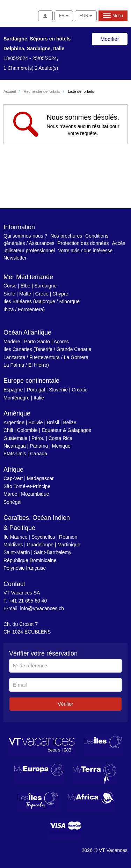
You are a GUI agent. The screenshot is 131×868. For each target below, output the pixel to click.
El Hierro (38, 365)
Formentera (30, 309)
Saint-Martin (17, 552)
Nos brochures (66, 236)
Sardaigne (45, 286)
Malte (25, 294)
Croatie (79, 390)
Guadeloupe (40, 545)
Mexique (61, 446)
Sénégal (12, 502)
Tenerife (44, 349)
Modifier (110, 39)
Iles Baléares (18, 301)
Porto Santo (37, 342)
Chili (8, 430)
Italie (39, 398)
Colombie (27, 430)
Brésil (53, 422)
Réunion (68, 537)
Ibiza (9, 309)
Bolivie (35, 422)
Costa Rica (60, 438)
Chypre (60, 294)
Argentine (14, 422)
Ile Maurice (15, 537)
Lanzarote (14, 357)
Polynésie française (25, 568)
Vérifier (65, 704)
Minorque (70, 301)
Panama (39, 446)
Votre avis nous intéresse (85, 250)
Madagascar (40, 478)
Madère (12, 342)
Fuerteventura (45, 357)
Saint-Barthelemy (53, 552)
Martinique (69, 545)
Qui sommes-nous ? (25, 236)
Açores (61, 342)
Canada (39, 454)
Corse (10, 286)
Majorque (45, 301)
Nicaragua (15, 446)
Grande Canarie (74, 349)
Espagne (13, 390)
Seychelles (43, 537)
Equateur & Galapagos (66, 430)
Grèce (42, 294)
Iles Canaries (18, 349)
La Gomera (76, 357)
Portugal (36, 390)
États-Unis (15, 454)
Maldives (13, 545)
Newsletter (15, 258)
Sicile (9, 294)
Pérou (38, 438)
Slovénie (58, 390)
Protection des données (83, 243)
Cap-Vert (13, 478)
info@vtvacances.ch (42, 608)
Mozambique (35, 494)
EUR (86, 16)
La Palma (14, 365)
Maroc (10, 494)
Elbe (26, 286)
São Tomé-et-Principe (27, 486)
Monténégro (17, 398)
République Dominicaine (30, 560)
